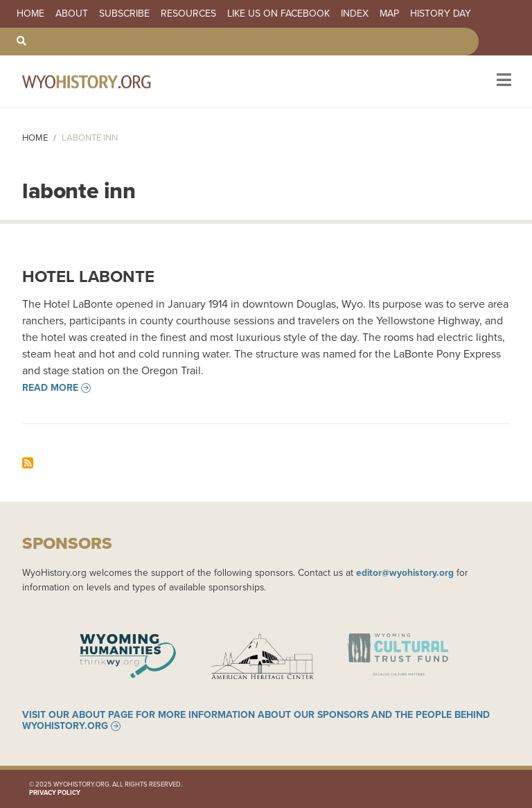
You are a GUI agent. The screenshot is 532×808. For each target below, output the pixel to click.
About (72, 14)
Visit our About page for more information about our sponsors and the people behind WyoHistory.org (256, 721)
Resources (188, 14)
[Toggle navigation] (503, 81)
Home (30, 14)
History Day (441, 14)
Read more (50, 388)
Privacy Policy (55, 793)
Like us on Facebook (278, 14)
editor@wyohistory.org (405, 572)
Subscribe (124, 14)
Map (389, 14)
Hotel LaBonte (88, 276)
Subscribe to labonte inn (28, 463)
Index (355, 14)
